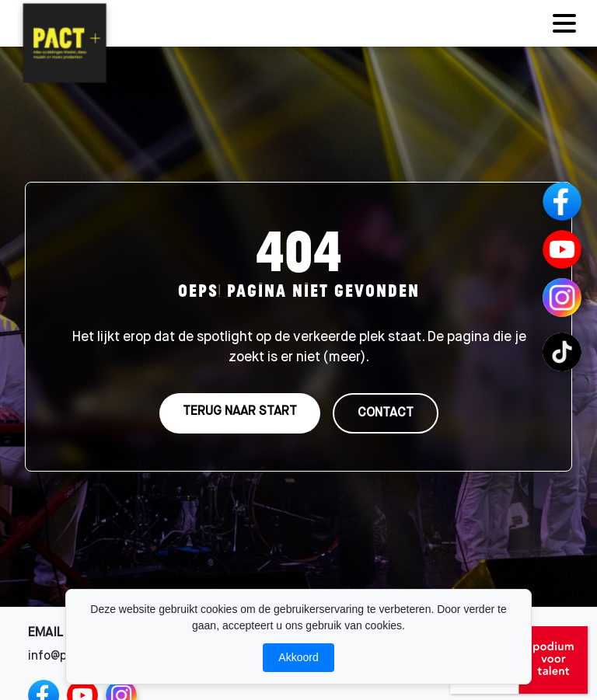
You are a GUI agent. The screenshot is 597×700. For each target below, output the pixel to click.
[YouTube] (562, 249)
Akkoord (298, 657)
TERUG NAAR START (240, 412)
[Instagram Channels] (562, 298)
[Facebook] (562, 201)
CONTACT (386, 413)
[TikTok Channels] (562, 352)
